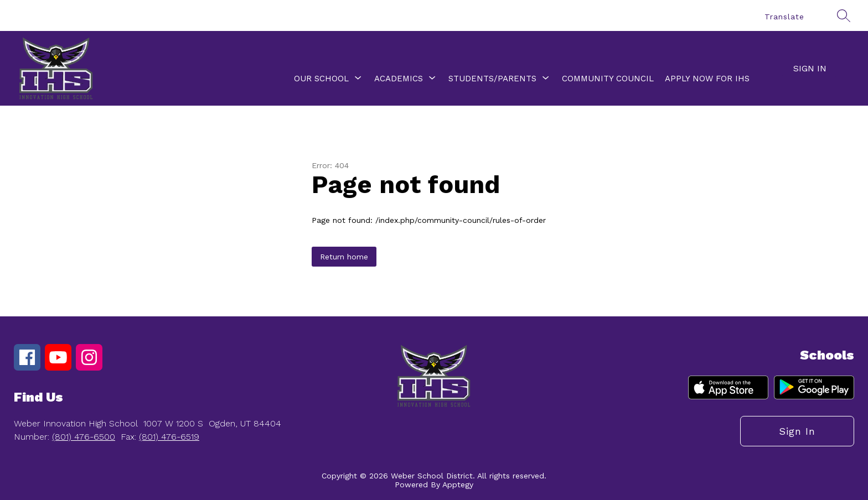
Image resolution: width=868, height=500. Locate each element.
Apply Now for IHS (707, 79)
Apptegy (458, 485)
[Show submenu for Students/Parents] (492, 79)
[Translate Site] (789, 17)
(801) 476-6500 (84, 437)
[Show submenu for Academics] (399, 79)
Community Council (608, 79)
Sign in (810, 68)
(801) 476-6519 (169, 437)
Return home (344, 257)
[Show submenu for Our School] (321, 79)
